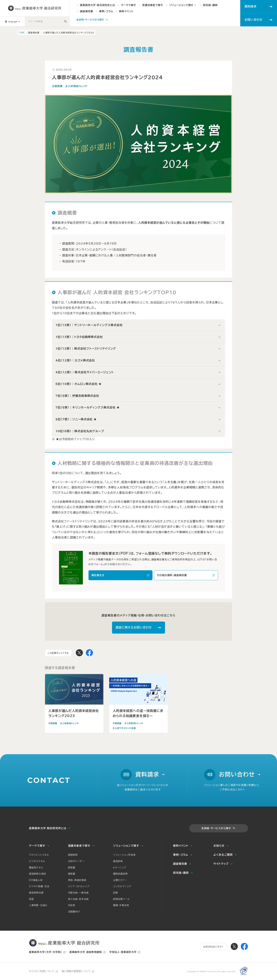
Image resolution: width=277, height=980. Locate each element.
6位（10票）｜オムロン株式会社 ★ (79, 384)
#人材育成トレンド (76, 86)
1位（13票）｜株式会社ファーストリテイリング (86, 349)
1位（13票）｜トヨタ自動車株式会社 (79, 337)
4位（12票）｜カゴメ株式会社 (75, 360)
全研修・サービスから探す (216, 828)
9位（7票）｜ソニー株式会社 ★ (76, 419)
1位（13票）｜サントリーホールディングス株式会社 (89, 325)
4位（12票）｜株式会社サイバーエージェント (85, 372)
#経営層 (57, 86)
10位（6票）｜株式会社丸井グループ (80, 431)
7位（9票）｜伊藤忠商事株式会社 (77, 396)
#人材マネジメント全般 (124, 728)
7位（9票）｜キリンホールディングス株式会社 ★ (88, 407)
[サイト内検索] (66, 21)
